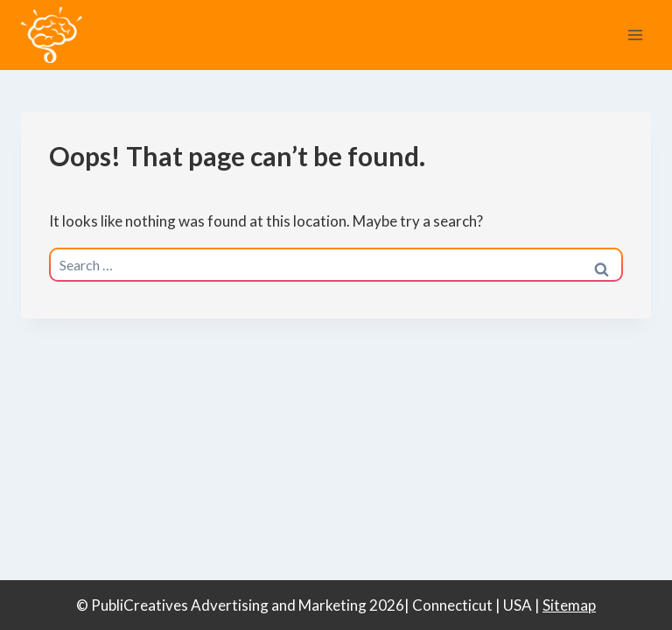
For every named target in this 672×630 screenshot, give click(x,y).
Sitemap (569, 605)
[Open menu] (635, 35)
